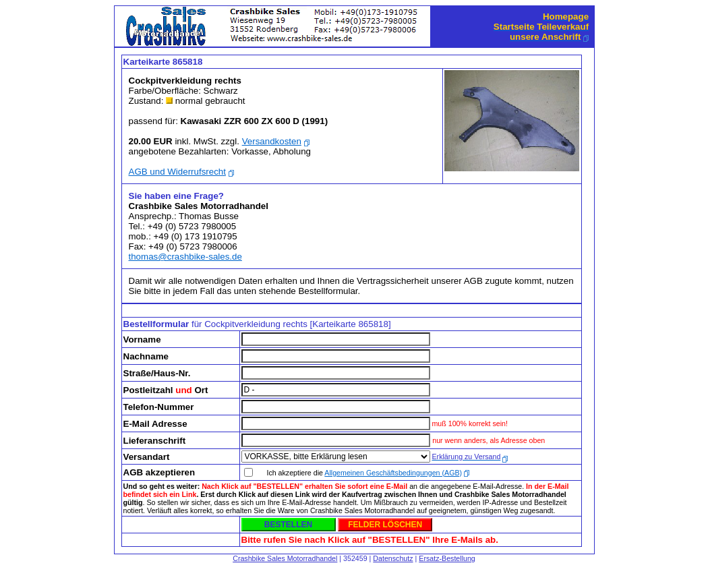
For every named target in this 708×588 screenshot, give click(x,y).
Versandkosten (272, 141)
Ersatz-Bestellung (447, 558)
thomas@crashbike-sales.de (185, 257)
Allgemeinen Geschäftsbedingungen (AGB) (393, 473)
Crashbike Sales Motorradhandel (285, 558)
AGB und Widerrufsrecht (177, 172)
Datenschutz (393, 558)
